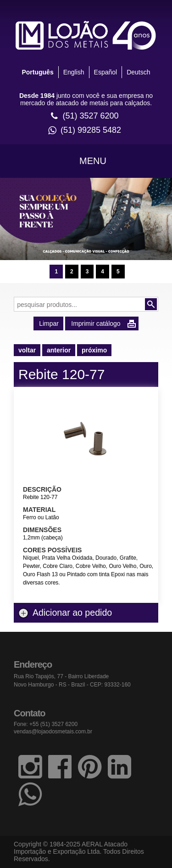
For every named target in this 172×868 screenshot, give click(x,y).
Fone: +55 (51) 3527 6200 (46, 724)
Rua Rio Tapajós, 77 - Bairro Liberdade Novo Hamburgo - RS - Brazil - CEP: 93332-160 (72, 681)
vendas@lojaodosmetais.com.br (53, 732)
